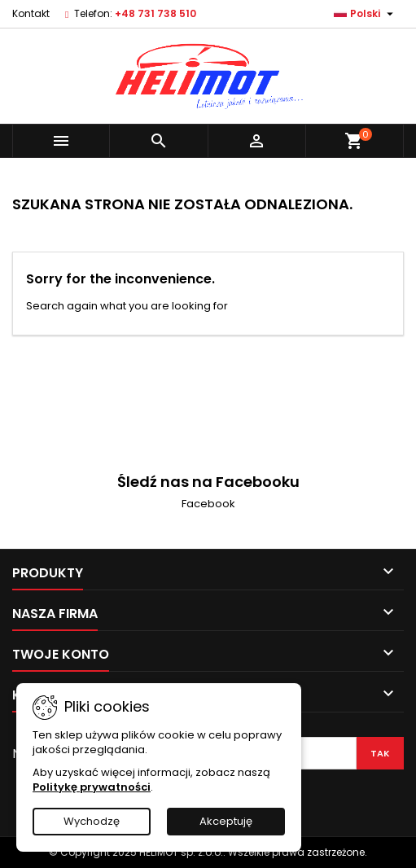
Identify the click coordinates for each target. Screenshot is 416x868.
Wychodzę (92, 821)
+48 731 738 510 (155, 13)
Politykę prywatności (92, 787)
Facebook (208, 504)
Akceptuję (226, 821)
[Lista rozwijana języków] (366, 14)
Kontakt (31, 13)
